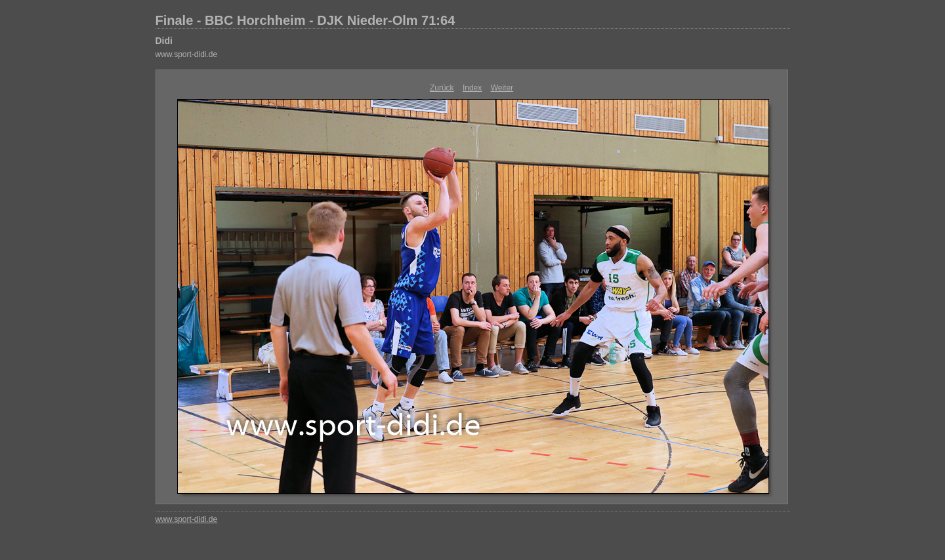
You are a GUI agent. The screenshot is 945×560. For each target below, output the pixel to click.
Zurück (442, 88)
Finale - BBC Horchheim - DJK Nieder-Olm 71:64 (305, 20)
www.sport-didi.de (187, 54)
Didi (164, 41)
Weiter (502, 88)
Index (472, 88)
